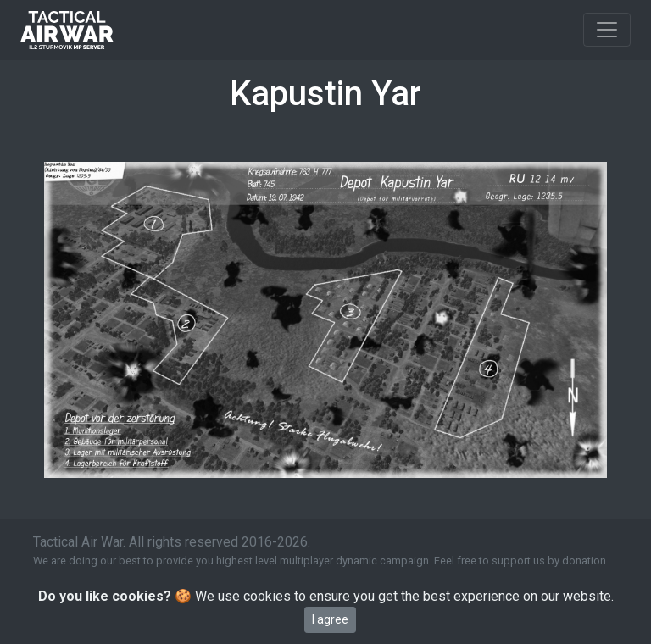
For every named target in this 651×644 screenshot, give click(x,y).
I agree (330, 619)
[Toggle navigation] (607, 30)
